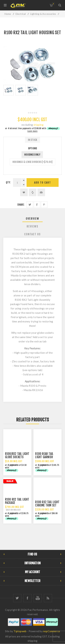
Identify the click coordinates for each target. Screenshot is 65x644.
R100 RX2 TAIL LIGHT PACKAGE (17, 501)
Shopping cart (53, 4)
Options (32, 148)
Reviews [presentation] (32, 226)
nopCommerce (52, 631)
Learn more (32, 131)
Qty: (8, 182)
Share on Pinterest (44, 205)
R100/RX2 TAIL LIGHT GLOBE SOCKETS (17, 455)
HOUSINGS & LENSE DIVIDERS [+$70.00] (32, 162)
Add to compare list (33, 192)
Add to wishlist (24, 192)
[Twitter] (17, 598)
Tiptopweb (20, 631)
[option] (8, 94)
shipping (38, 125)
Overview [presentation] (32, 219)
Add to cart (43, 183)
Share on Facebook (37, 205)
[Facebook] (27, 598)
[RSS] (48, 598)
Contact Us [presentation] (32, 234)
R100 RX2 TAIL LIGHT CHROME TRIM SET (47, 504)
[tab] (33, 219)
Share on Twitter (30, 205)
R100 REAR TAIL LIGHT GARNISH (44, 455)
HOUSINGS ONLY (32, 155)
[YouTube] (38, 598)
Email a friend (41, 192)
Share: (21, 205)
